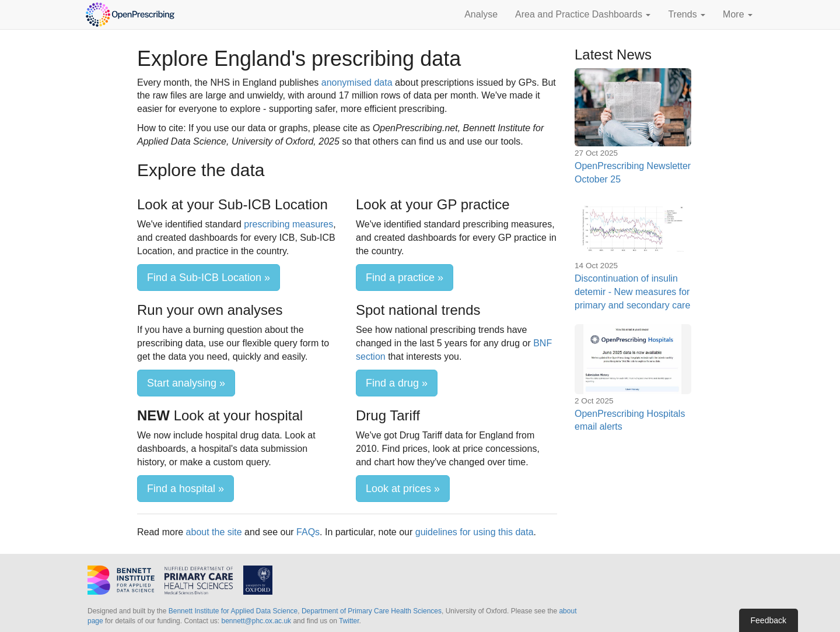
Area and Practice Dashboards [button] (583, 14)
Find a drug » (397, 383)
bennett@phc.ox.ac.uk (256, 621)
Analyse (481, 14)
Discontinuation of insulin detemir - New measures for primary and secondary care (632, 292)
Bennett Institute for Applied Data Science (233, 611)
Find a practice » (405, 278)
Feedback (769, 620)
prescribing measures (288, 224)
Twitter (349, 621)
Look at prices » (403, 489)
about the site (214, 532)
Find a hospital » (185, 489)
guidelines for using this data (475, 532)
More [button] (738, 14)
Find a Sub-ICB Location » (209, 278)
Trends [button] (687, 14)
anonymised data (357, 82)
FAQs (308, 532)
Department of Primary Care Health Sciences (372, 611)
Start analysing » (186, 383)
